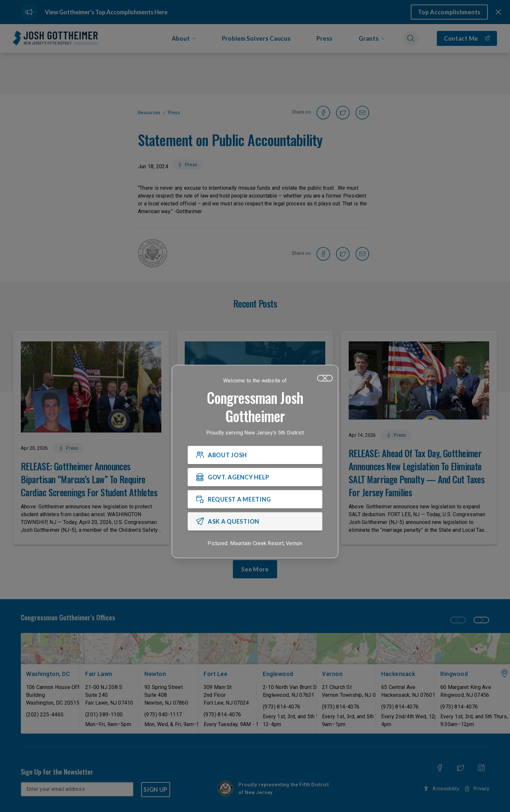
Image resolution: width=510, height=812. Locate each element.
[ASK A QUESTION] (255, 521)
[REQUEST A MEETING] (255, 499)
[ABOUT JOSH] (255, 455)
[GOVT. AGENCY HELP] (255, 477)
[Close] (325, 378)
